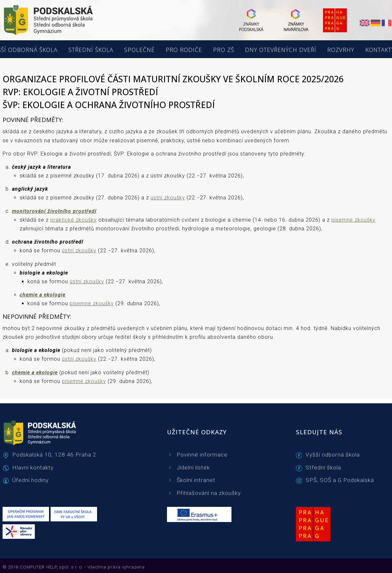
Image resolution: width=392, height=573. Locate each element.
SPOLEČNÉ (139, 50)
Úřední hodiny (30, 480)
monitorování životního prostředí (54, 211)
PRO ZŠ (224, 50)
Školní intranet (196, 480)
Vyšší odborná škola (333, 455)
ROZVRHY (341, 50)
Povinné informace (202, 455)
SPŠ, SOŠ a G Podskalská (340, 480)
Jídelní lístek (193, 467)
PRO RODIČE (184, 50)
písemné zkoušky (353, 220)
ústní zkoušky (168, 198)
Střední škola (323, 467)
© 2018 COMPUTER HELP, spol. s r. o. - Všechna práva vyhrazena (74, 567)
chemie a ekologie (43, 295)
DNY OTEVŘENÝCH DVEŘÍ (281, 50)
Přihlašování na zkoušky (209, 493)
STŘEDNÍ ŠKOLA (91, 50)
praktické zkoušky (73, 220)
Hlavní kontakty (33, 467)
